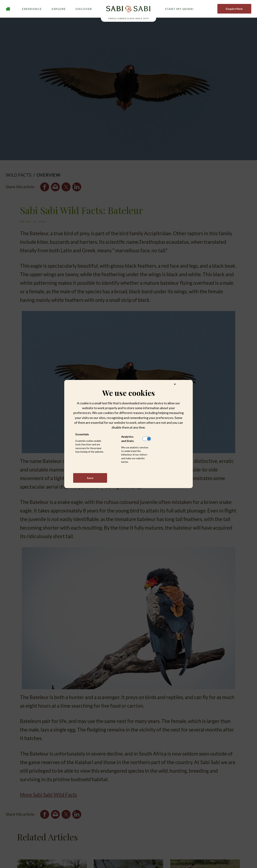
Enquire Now (234, 9)
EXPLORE (59, 9)
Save (90, 478)
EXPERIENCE (32, 9)
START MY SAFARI (179, 9)
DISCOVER (84, 9)
